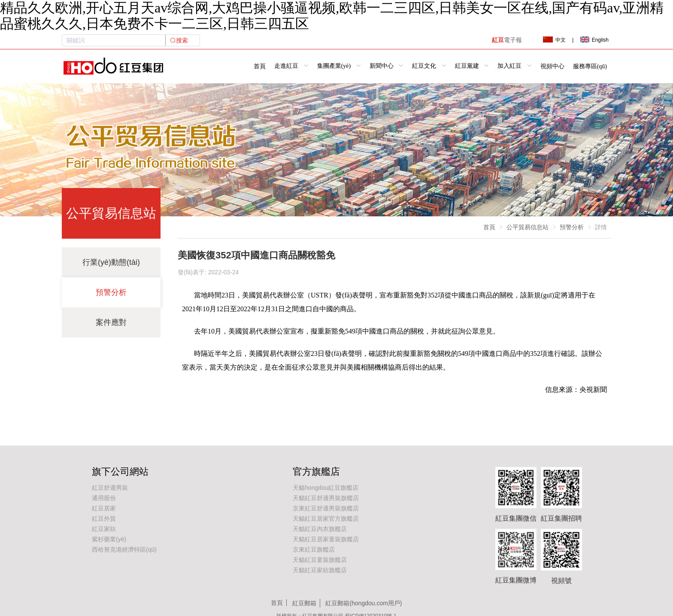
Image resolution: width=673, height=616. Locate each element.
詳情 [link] (601, 227)
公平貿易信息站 (527, 227)
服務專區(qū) (590, 66)
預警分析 (111, 292)
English (594, 40)
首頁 (260, 66)
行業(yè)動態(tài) (111, 262)
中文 (554, 40)
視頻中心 (552, 66)
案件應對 (111, 322)
